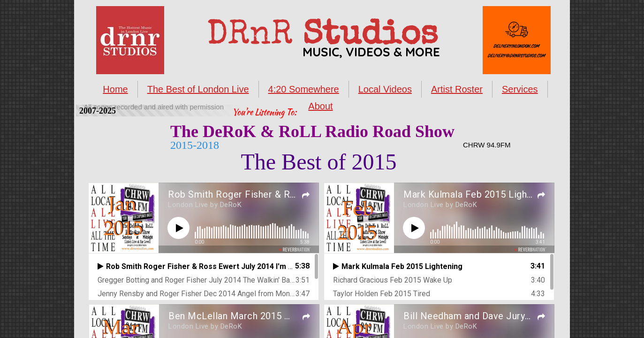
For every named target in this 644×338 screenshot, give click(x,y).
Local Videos (385, 89)
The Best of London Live (198, 89)
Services (520, 89)
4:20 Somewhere (304, 89)
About (320, 106)
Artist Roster (457, 89)
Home (115, 89)
